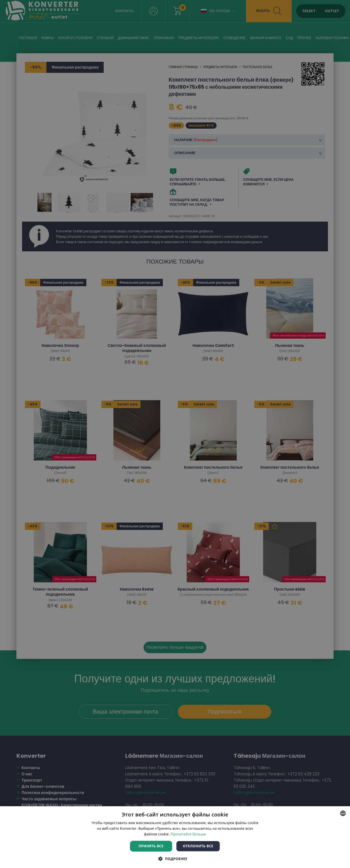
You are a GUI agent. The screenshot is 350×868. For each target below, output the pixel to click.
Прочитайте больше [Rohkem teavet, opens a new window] (188, 834)
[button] (175, 859)
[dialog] (175, 434)
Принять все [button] (151, 846)
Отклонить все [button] (198, 846)
